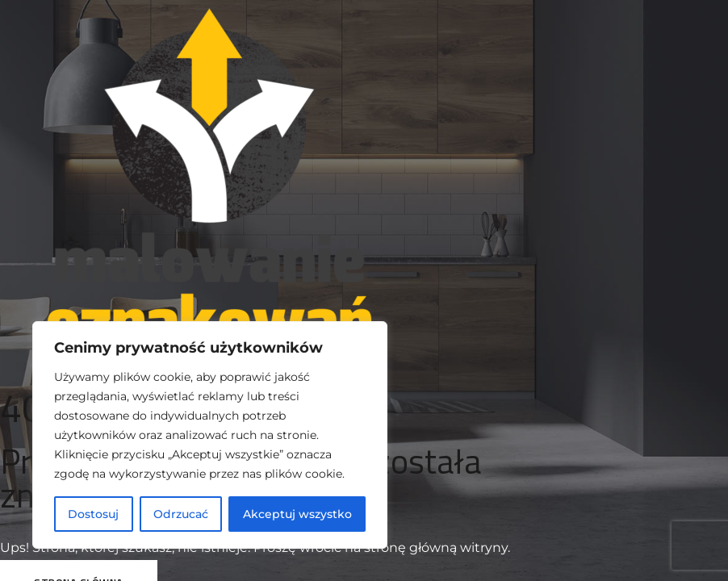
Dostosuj (93, 514)
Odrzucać (181, 514)
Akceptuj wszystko (297, 514)
